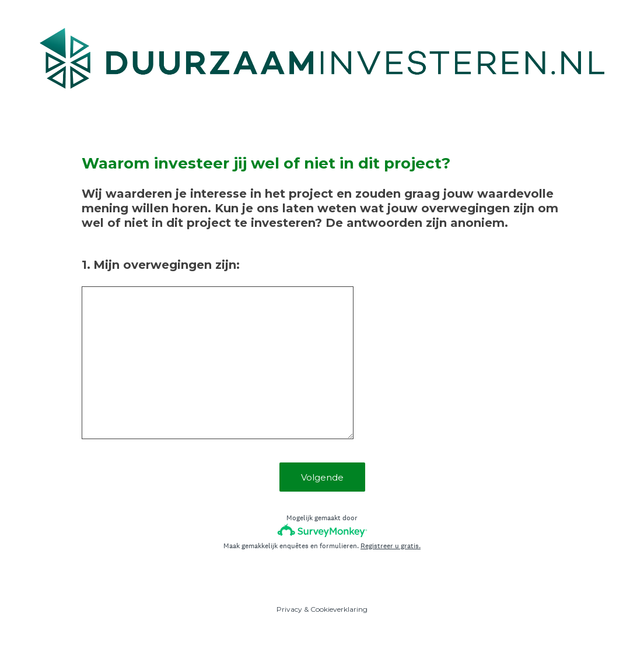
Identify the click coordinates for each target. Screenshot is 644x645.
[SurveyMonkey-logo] (322, 530)
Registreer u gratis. (391, 546)
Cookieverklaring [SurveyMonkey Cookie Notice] (339, 609)
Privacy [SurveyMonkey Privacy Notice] (289, 609)
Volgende (322, 477)
